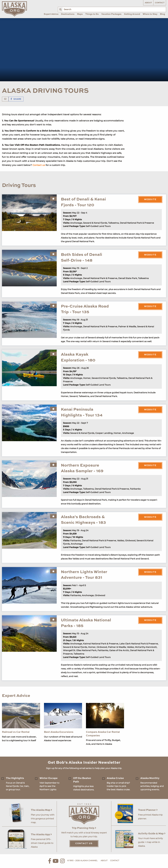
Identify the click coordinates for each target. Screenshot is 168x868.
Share (16, 99)
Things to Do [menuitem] (92, 14)
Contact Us (84, 844)
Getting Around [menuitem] (132, 14)
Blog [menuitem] (162, 14)
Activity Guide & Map (152, 834)
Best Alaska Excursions (59, 732)
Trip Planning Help (84, 828)
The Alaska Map (41, 810)
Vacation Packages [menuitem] (111, 14)
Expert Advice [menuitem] (51, 14)
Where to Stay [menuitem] (150, 14)
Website (150, 200)
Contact (160, 3)
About (148, 3)
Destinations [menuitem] (68, 14)
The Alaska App (41, 835)
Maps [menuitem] (80, 14)
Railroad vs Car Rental (16, 732)
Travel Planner (148, 810)
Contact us (39, 165)
